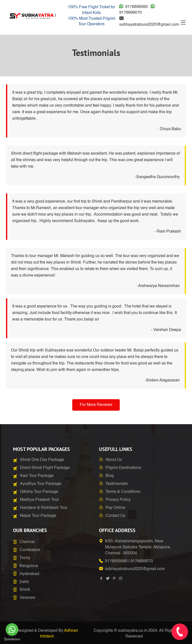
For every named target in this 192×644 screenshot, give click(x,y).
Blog (110, 476)
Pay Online (115, 508)
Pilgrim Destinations (123, 468)
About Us (114, 460)
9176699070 (130, 13)
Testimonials (117, 484)
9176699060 (136, 7)
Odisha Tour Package (39, 492)
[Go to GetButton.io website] (12, 639)
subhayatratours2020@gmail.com (149, 25)
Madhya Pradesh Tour (39, 500)
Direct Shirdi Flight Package (45, 468)
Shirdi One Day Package (42, 460)
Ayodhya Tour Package (41, 484)
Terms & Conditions (123, 492)
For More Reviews (96, 405)
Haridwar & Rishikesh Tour (44, 508)
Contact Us (115, 516)
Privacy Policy (118, 500)
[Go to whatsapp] (12, 630)
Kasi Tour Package (37, 476)
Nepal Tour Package (38, 516)
